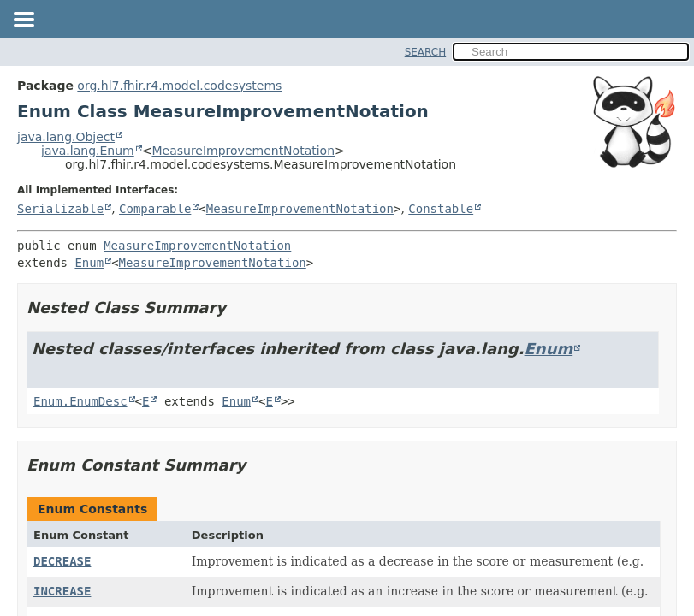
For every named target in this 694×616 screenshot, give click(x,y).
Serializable (60, 209)
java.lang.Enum (88, 151)
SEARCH (426, 52)
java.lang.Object (66, 137)
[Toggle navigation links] (23, 21)
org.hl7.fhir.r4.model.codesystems (179, 86)
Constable (441, 209)
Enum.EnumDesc (80, 401)
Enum (89, 263)
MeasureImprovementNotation (243, 151)
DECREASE (62, 561)
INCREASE (62, 591)
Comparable (155, 209)
